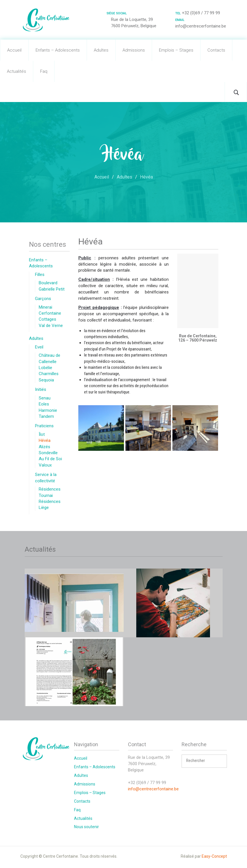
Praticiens (44, 426)
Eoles (44, 404)
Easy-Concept (214, 856)
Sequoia (46, 380)
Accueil (14, 50)
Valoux (45, 465)
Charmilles (49, 374)
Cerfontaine (50, 313)
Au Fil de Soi (50, 459)
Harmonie (48, 410)
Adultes (101, 50)
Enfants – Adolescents (58, 50)
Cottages (47, 319)
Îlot (42, 434)
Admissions (134, 50)
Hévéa (45, 440)
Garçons (43, 299)
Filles (40, 275)
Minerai (45, 307)
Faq (44, 71)
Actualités (16, 71)
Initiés (41, 389)
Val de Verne (51, 326)
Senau (45, 398)
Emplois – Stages (176, 50)
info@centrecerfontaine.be (153, 789)
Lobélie (45, 368)
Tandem (46, 416)
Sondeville (48, 453)
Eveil (39, 347)
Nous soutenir (86, 827)
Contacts (216, 50)
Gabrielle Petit (52, 289)
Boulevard (48, 283)
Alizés (44, 447)
